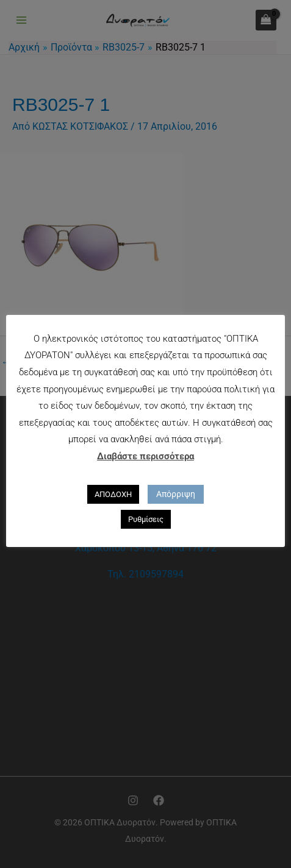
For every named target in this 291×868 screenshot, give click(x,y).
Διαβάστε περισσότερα (145, 456)
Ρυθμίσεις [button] (146, 519)
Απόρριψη (176, 494)
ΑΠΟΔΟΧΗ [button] (113, 494)
